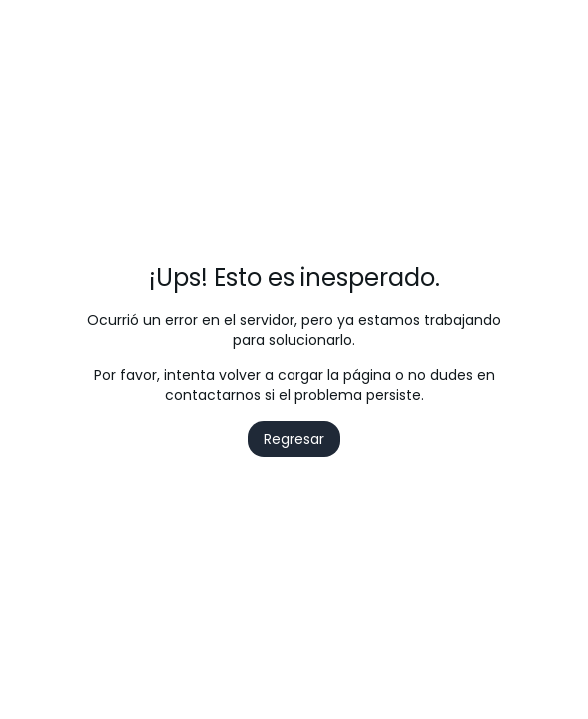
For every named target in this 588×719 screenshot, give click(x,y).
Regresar (294, 439)
